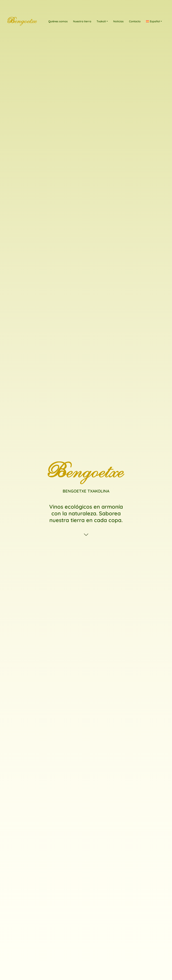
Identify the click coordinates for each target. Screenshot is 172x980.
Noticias (118, 21)
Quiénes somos (58, 21)
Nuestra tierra (82, 21)
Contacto (135, 21)
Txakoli (101, 21)
